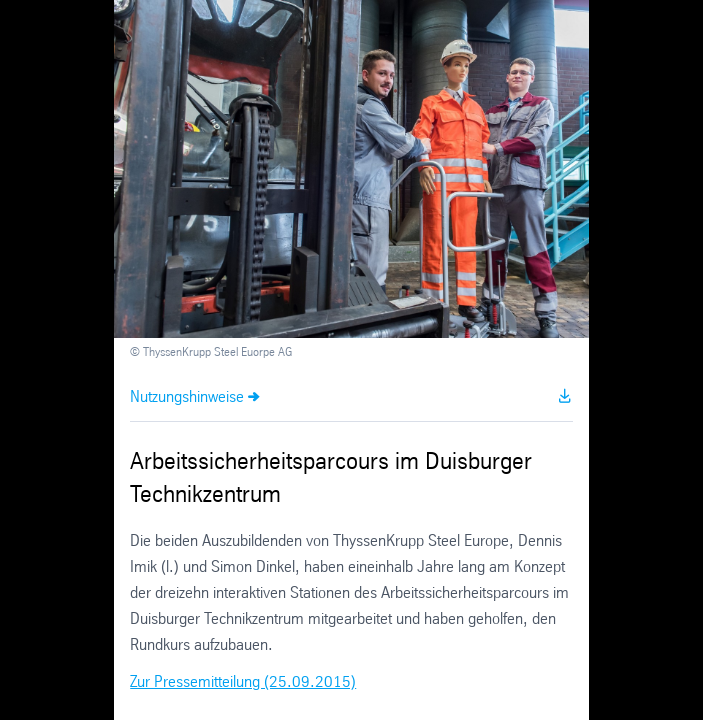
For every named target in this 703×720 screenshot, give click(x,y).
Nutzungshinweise (187, 397)
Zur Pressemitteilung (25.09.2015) (243, 682)
